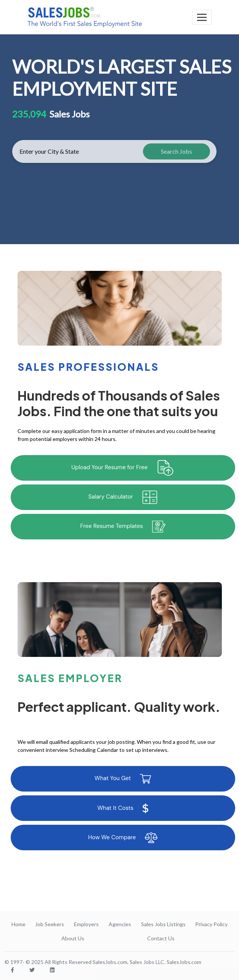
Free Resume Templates (123, 527)
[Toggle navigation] (202, 17)
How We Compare (123, 838)
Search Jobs (176, 151)
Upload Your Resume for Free (123, 468)
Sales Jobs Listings (163, 924)
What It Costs (123, 808)
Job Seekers (50, 924)
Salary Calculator (123, 497)
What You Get (123, 779)
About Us (73, 938)
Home (18, 924)
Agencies (120, 924)
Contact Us (161, 938)
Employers (86, 924)
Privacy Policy (211, 924)
